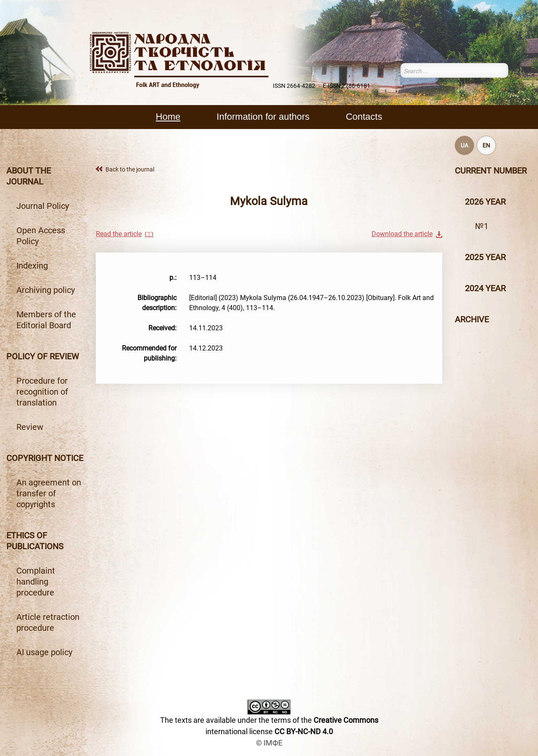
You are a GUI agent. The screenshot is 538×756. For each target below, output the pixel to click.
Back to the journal (130, 169)
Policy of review (43, 356)
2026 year (485, 202)
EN (486, 145)
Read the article (119, 234)
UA (464, 145)
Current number (491, 171)
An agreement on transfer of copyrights (49, 493)
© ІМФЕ (269, 743)
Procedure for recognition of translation (42, 392)
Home (168, 117)
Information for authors (263, 117)
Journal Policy (43, 206)
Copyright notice (45, 458)
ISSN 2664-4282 (294, 86)
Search (503, 70)
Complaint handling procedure (36, 582)
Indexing (32, 266)
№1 (482, 226)
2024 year (485, 288)
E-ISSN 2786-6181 (347, 86)
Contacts (364, 117)
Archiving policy (46, 290)
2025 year (485, 257)
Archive (472, 319)
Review (30, 427)
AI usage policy (44, 652)
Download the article (402, 234)
